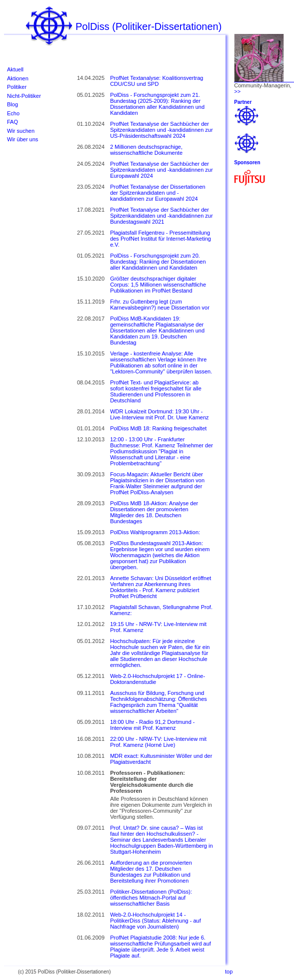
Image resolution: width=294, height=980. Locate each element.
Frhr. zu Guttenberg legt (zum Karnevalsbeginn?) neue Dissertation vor (160, 305)
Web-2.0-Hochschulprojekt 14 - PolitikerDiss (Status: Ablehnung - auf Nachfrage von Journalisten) (155, 921)
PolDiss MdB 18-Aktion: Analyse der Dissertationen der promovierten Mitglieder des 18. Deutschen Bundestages (154, 512)
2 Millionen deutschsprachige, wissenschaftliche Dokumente (146, 150)
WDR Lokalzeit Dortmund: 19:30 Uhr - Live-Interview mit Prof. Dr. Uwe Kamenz (159, 414)
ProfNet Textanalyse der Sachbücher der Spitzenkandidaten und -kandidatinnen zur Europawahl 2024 (161, 170)
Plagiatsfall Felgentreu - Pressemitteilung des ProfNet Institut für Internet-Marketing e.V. (160, 239)
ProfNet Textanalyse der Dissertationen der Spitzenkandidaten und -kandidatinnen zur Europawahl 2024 (158, 193)
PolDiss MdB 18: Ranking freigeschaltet (158, 428)
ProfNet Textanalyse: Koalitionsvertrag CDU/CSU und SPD (156, 81)
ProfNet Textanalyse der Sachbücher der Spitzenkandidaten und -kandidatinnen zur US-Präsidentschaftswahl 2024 (161, 130)
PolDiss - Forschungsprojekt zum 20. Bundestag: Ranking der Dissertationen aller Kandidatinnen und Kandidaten (158, 262)
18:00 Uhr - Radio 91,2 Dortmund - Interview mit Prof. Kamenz (152, 725)
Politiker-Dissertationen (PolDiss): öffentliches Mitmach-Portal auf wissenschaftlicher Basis (151, 898)
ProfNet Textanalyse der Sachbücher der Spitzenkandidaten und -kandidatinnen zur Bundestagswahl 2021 (161, 216)
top (229, 972)
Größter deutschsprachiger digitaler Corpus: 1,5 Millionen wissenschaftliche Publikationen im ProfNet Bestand (158, 285)
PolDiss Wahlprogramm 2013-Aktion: (155, 532)
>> (237, 91)
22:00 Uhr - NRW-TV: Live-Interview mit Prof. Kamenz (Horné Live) (158, 742)
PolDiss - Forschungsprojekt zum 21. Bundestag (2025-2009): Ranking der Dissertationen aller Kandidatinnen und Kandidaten (157, 104)
